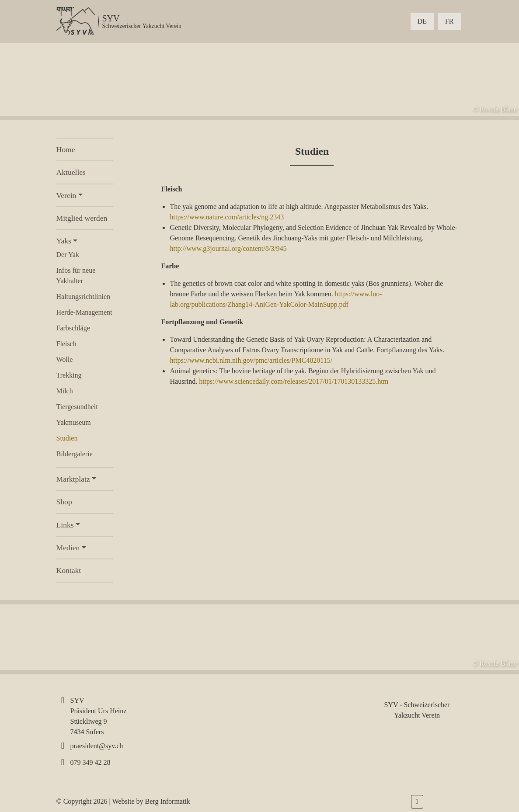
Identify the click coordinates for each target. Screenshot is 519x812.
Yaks (64, 241)
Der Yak (68, 255)
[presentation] (42, 79)
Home (66, 149)
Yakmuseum (74, 422)
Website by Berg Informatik (151, 801)
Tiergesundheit (77, 407)
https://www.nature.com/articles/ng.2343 (227, 217)
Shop (64, 502)
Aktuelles (71, 172)
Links (65, 525)
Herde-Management (84, 312)
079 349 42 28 (91, 762)
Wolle (65, 359)
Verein (66, 195)
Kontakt (69, 570)
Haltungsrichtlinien (84, 297)
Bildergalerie (75, 454)
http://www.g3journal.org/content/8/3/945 (228, 248)
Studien (67, 438)
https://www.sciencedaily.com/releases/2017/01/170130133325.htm (294, 381)
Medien (68, 548)
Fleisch (66, 344)
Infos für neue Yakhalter (76, 276)
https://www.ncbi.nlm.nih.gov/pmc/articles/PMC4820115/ (251, 360)
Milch (65, 391)
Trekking (69, 375)
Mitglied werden (82, 218)
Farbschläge (73, 328)
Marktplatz (73, 479)
